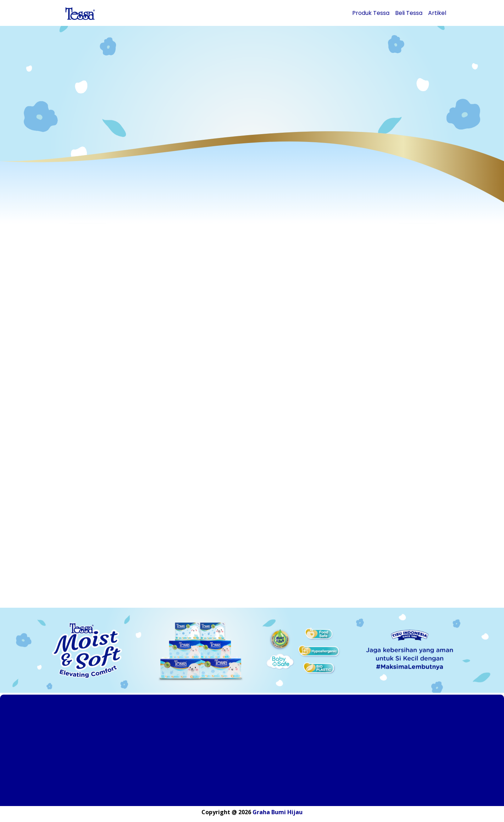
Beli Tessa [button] (409, 13)
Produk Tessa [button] (371, 13)
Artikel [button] (437, 13)
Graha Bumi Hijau (278, 812)
